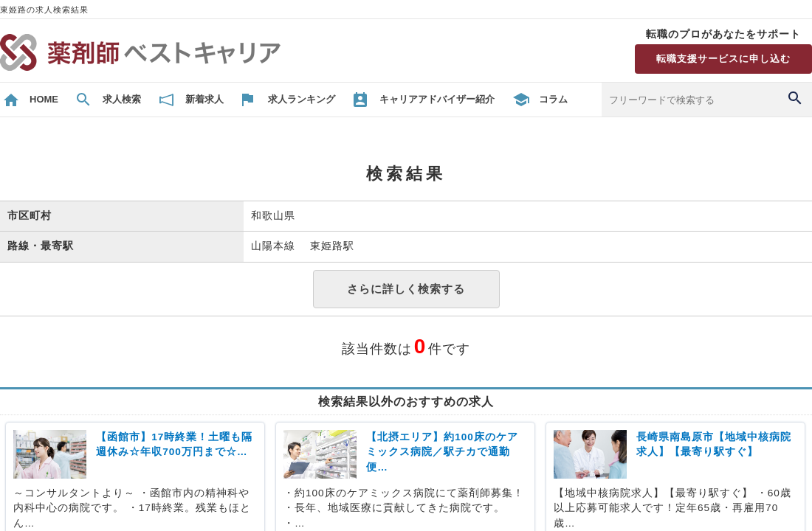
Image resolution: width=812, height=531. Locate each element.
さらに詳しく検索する (406, 289)
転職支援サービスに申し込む (723, 59)
